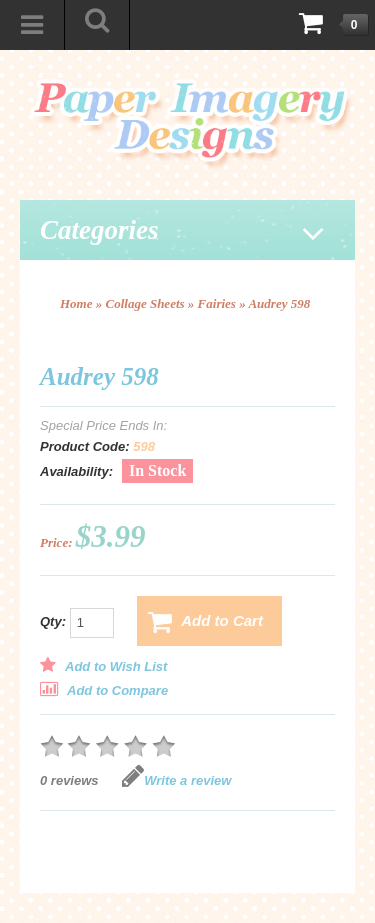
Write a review (176, 780)
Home (76, 303)
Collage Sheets (145, 303)
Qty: (77, 623)
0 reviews (69, 780)
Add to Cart (205, 622)
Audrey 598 (279, 303)
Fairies (217, 303)
